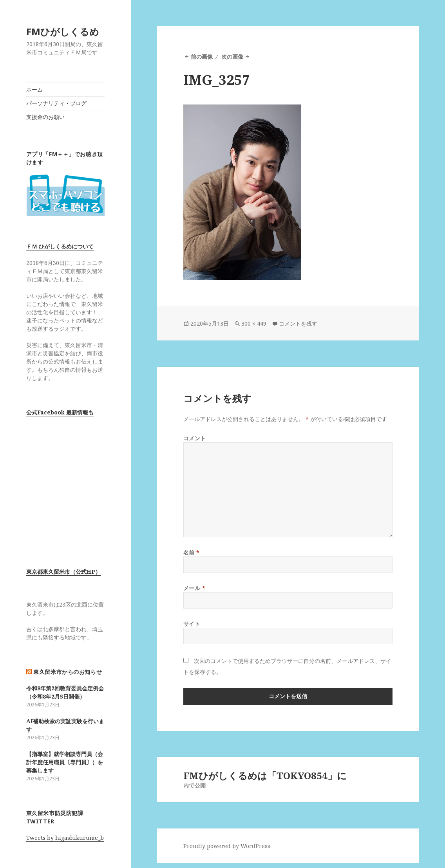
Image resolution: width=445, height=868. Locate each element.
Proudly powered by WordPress (227, 846)
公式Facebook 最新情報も (60, 412)
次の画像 (232, 57)
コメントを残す (298, 323)
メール (194, 588)
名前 (192, 552)
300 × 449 (254, 323)
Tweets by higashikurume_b (65, 838)
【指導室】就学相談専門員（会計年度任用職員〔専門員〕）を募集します (65, 762)
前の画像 (202, 57)
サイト (192, 624)
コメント (195, 438)
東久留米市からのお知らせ (68, 672)
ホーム (34, 89)
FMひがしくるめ (63, 32)
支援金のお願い (45, 117)
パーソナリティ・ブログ (56, 103)
